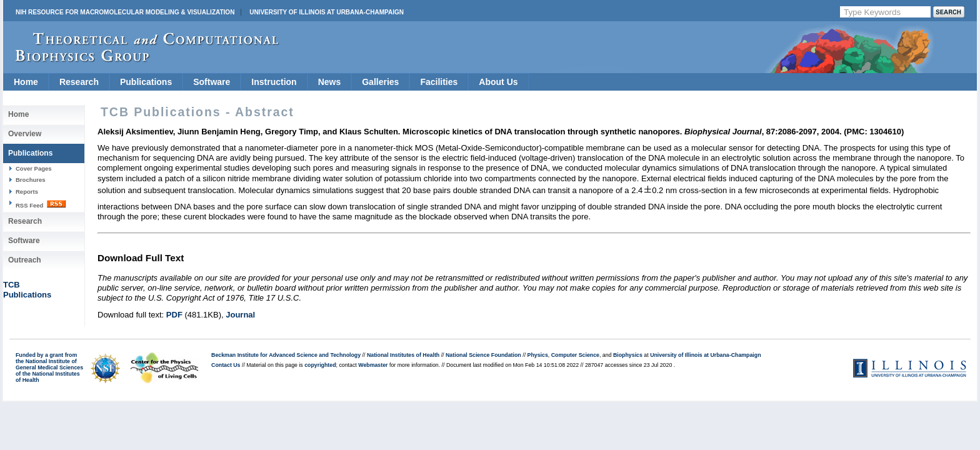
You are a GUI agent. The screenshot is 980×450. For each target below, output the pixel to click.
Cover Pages (34, 168)
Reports (27, 192)
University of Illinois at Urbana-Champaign (327, 12)
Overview (25, 134)
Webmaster (373, 365)
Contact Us (226, 365)
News (330, 82)
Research (79, 82)
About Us (498, 82)
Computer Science (575, 355)
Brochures (31, 180)
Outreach (25, 260)
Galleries (380, 82)
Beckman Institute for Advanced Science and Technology (286, 355)
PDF (174, 315)
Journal (240, 315)
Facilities (439, 82)
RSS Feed (41, 204)
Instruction (274, 82)
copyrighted (320, 365)
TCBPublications (27, 290)
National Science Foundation (483, 355)
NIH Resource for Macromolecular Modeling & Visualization (125, 12)
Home (26, 82)
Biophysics (628, 355)
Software (212, 82)
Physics (538, 355)
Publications (146, 82)
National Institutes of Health (403, 355)
